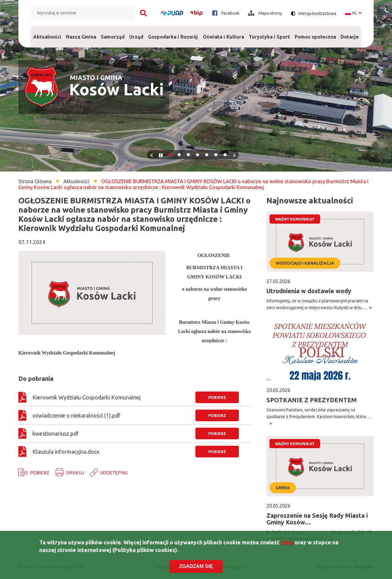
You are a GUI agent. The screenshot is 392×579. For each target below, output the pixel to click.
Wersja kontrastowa (317, 13)
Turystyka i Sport (269, 33)
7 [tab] (225, 155)
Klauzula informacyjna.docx (66, 452)
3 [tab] (188, 155)
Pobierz (40, 473)
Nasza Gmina (81, 33)
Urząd (136, 33)
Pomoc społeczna (315, 33)
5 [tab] (207, 155)
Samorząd (113, 33)
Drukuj (75, 473)
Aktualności (47, 37)
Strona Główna (35, 181)
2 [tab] (179, 155)
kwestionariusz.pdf (56, 433)
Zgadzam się (196, 568)
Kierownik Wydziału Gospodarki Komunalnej (88, 397)
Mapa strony (265, 13)
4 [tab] (198, 155)
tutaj (287, 544)
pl (353, 13)
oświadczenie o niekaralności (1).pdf (76, 415)
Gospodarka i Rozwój (173, 33)
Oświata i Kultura (223, 33)
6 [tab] (216, 155)
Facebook (226, 13)
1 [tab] (170, 155)
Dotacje (350, 33)
